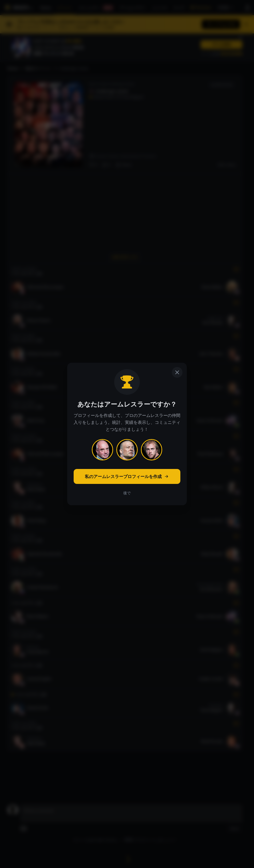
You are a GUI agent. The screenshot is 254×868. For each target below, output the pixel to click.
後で (127, 493)
